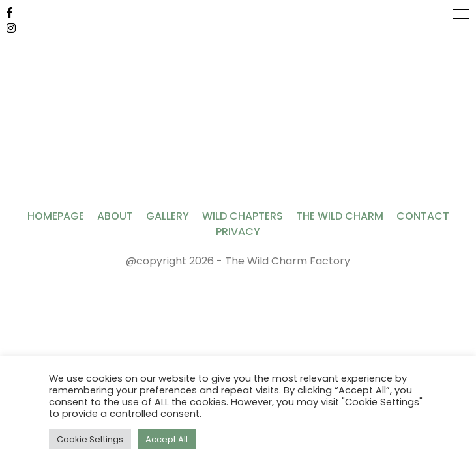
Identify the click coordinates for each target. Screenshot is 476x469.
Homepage (56, 216)
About (115, 216)
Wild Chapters (243, 216)
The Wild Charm (340, 216)
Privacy (238, 232)
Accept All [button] (167, 439)
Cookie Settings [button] (90, 439)
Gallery (168, 216)
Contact (423, 216)
